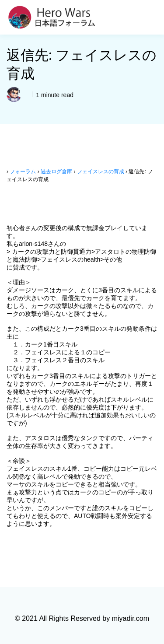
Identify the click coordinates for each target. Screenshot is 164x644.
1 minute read (54, 95)
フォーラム (23, 171)
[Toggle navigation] (152, 17)
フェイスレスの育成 (101, 171)
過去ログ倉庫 (56, 171)
